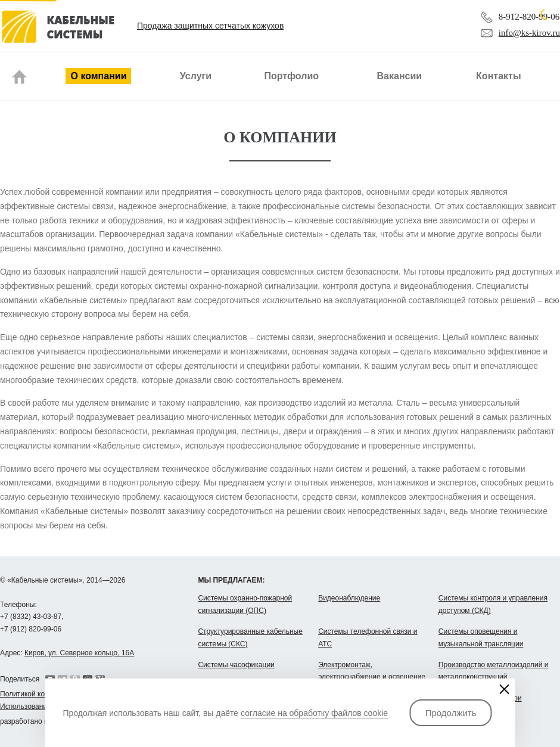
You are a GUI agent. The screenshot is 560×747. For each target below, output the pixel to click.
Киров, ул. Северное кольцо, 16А (79, 653)
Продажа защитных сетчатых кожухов (210, 26)
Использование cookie (37, 706)
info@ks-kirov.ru (529, 33)
